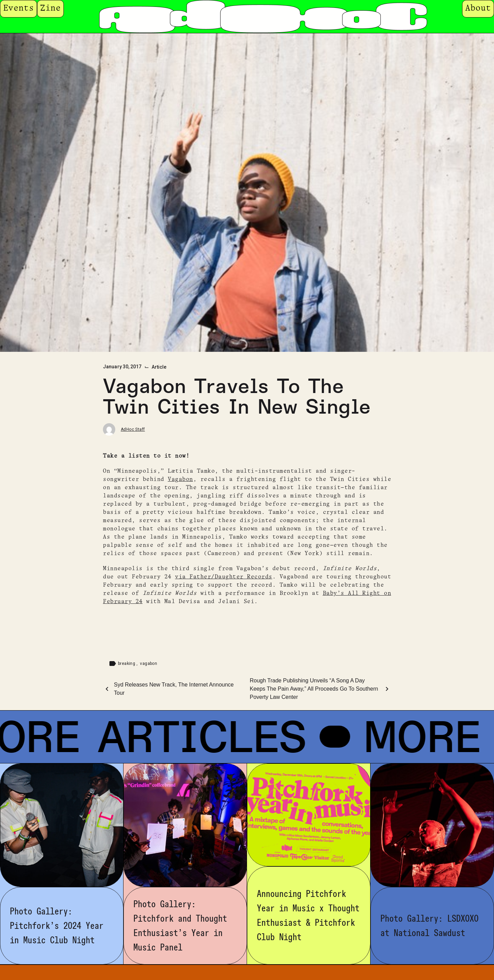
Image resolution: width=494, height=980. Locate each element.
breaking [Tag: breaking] (127, 664)
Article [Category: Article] (159, 367)
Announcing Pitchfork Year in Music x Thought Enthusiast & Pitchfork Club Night (308, 915)
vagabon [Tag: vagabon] (149, 664)
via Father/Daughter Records (224, 577)
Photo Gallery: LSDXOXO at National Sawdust (430, 926)
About (478, 8)
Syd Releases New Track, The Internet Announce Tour (174, 689)
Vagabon (180, 479)
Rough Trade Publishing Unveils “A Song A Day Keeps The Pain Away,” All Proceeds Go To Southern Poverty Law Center (314, 689)
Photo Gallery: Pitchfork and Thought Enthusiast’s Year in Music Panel (180, 926)
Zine (50, 8)
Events (19, 8)
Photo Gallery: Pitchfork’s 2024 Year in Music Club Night (57, 926)
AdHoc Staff (133, 429)
